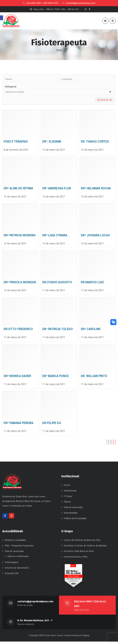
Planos (67, 504)
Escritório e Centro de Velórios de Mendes (85, 548)
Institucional (70, 493)
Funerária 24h (12, 576)
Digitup (86, 638)
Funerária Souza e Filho (76, 559)
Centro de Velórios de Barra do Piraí (82, 543)
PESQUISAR (104, 101)
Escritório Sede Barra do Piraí (79, 554)
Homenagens (12, 565)
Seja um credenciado (18, 559)
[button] (2, 18)
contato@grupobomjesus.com (35, 604)
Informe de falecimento (17, 570)
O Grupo (68, 499)
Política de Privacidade (75, 521)
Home (59, 50)
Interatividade (71, 515)
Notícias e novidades (15, 543)
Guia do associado (73, 510)
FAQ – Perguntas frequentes (19, 548)
